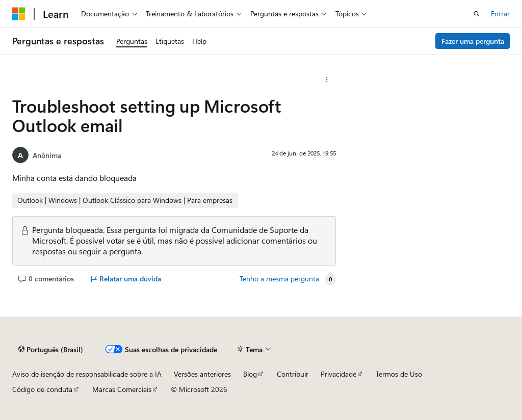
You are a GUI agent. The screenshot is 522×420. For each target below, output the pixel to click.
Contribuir (293, 374)
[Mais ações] (327, 80)
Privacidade (338, 374)
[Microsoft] (19, 14)
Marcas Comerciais (122, 389)
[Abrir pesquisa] (477, 14)
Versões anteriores (202, 374)
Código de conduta (42, 389)
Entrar (500, 14)
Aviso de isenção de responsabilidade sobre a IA (87, 374)
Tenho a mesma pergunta (279, 279)
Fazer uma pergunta (473, 41)
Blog (250, 374)
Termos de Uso (399, 374)
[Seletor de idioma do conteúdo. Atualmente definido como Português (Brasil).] (51, 350)
